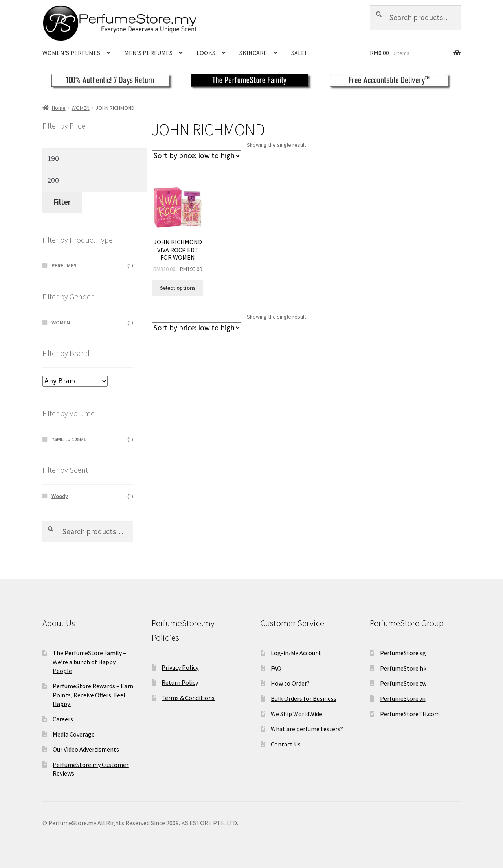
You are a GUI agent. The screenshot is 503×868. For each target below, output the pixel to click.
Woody (60, 496)
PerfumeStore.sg (403, 653)
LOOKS (206, 53)
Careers (63, 719)
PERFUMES (64, 265)
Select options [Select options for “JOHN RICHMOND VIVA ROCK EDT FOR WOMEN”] (178, 288)
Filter (62, 202)
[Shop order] (196, 156)
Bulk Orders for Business (304, 698)
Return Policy (180, 682)
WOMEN (81, 108)
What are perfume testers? (307, 729)
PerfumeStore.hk (403, 668)
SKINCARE (253, 53)
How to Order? (290, 683)
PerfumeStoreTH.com (410, 714)
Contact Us (286, 744)
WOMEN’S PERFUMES (71, 53)
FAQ (276, 668)
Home (59, 108)
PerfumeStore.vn (403, 698)
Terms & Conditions (188, 698)
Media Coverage (74, 734)
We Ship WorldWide (296, 714)
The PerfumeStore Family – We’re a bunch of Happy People (89, 662)
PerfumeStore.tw (403, 683)
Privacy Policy (180, 667)
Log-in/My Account (296, 653)
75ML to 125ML (69, 439)
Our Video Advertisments (86, 749)
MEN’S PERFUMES (148, 53)
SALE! (299, 53)
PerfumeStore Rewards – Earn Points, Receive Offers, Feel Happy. (93, 695)
